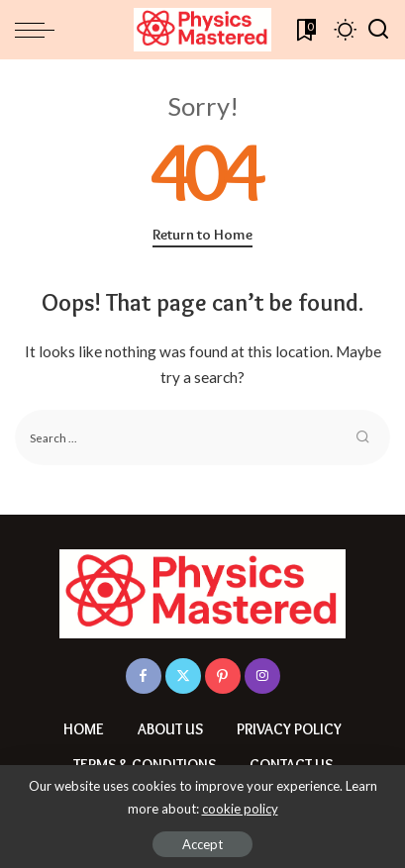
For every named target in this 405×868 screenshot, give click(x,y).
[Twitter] (183, 676)
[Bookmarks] (304, 30)
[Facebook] (144, 676)
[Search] (378, 30)
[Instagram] (262, 676)
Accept (202, 844)
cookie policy (240, 809)
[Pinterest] (223, 676)
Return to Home (202, 235)
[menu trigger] (40, 30)
